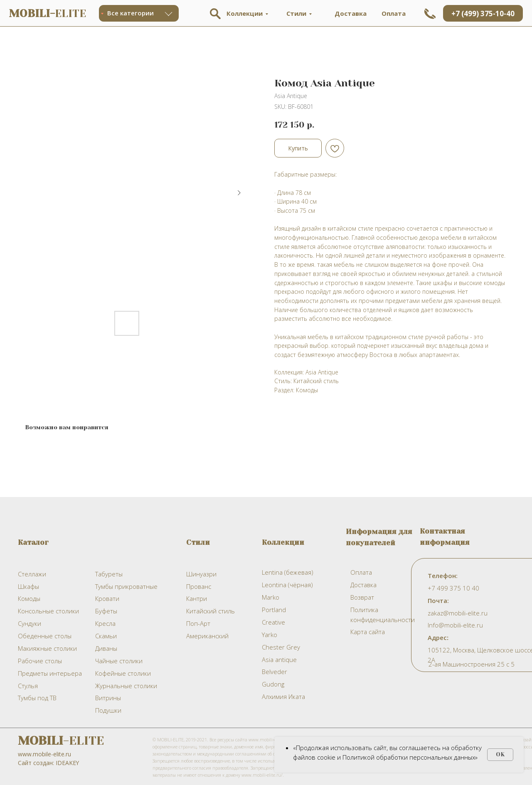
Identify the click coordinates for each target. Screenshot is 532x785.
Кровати (107, 598)
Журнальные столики (126, 686)
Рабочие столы (40, 661)
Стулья (28, 686)
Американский (207, 636)
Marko (271, 597)
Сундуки (30, 623)
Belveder (275, 672)
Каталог (33, 542)
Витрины (108, 698)
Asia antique (279, 659)
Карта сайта (368, 632)
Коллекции (245, 13)
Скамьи (106, 636)
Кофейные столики (123, 673)
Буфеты (106, 611)
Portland (274, 610)
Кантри (197, 598)
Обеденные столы (45, 636)
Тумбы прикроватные (126, 586)
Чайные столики (119, 661)
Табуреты (109, 574)
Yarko (270, 635)
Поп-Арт (198, 623)
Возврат (362, 597)
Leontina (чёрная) (287, 585)
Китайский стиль (211, 611)
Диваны (106, 648)
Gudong (273, 684)
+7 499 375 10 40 (453, 588)
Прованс (199, 586)
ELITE (47, 14)
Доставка (351, 13)
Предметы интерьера (50, 673)
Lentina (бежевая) (287, 572)
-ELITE (61, 741)
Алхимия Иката (283, 696)
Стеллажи (32, 574)
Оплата (394, 13)
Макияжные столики (47, 648)
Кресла (105, 623)
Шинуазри (201, 574)
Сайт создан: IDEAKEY (48, 763)
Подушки (108, 710)
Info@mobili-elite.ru (455, 625)
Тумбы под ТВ (37, 698)
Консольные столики (48, 611)
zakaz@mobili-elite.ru (458, 613)
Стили (296, 13)
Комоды (29, 598)
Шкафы (28, 586)
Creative (273, 622)
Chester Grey (281, 647)
